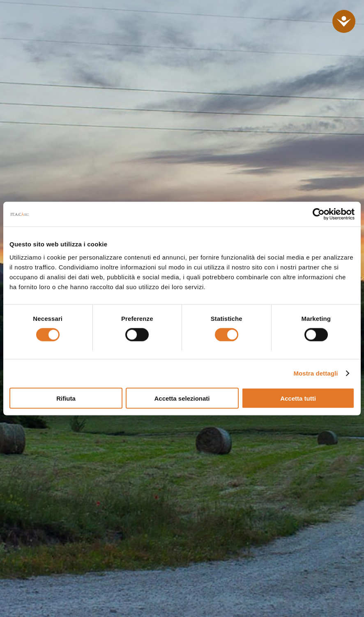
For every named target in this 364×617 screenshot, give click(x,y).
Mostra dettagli (316, 373)
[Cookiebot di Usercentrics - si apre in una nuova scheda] (319, 214)
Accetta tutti (298, 398)
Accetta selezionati (182, 398)
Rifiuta (66, 398)
